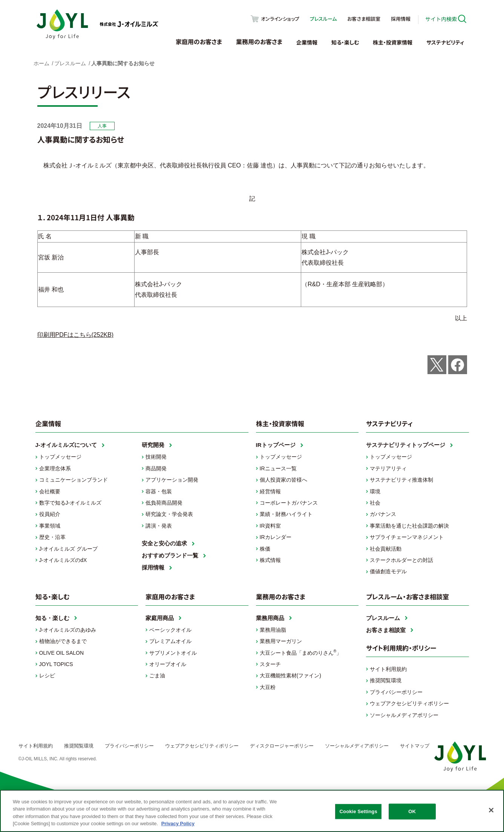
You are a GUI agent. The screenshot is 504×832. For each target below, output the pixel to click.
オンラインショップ (280, 19)
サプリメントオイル (173, 653)
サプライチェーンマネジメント (407, 537)
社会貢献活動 (386, 549)
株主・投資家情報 (393, 42)
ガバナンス (383, 514)
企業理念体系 (55, 468)
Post (437, 365)
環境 (375, 491)
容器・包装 (159, 491)
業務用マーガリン (281, 641)
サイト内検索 (441, 19)
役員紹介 (50, 514)
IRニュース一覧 (278, 468)
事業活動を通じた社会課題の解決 (409, 526)
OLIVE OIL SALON (62, 653)
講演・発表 (159, 526)
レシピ (47, 675)
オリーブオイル (168, 664)
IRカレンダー (276, 537)
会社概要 (50, 491)
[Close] (491, 810)
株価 (265, 549)
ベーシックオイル (170, 630)
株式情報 (270, 560)
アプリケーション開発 (172, 480)
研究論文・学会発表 (169, 514)
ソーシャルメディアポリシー (404, 715)
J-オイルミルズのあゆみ (68, 630)
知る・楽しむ (345, 42)
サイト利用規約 (388, 669)
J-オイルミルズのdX (63, 560)
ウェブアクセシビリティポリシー (409, 703)
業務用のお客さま (259, 41)
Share (458, 365)
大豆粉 (268, 687)
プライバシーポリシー (396, 692)
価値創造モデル (388, 571)
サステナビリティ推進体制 (401, 480)
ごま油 (157, 675)
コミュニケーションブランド (74, 480)
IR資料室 (270, 526)
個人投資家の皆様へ (283, 480)
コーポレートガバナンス (289, 503)
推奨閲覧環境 (386, 680)
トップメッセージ (60, 457)
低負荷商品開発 (164, 503)
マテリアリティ (388, 468)
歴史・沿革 (52, 537)
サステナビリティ (445, 42)
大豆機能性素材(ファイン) (290, 675)
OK (412, 811)
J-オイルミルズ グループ (69, 549)
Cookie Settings (358, 811)
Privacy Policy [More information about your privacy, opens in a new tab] (178, 824)
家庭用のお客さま (199, 41)
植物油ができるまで (63, 641)
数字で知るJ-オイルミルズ (70, 503)
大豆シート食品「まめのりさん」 (301, 652)
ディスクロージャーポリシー (282, 746)
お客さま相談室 (364, 19)
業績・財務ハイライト (286, 514)
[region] (252, 811)
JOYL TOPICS (56, 664)
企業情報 (307, 42)
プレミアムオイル (170, 641)
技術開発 (156, 457)
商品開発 (156, 468)
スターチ (270, 664)
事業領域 (50, 526)
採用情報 (401, 19)
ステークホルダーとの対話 (401, 560)
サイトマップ (415, 746)
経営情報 (270, 491)
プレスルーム (323, 19)
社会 (375, 503)
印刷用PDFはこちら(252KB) (76, 335)
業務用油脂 (273, 630)
